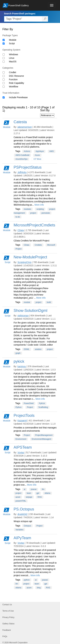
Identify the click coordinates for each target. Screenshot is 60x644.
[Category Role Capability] (4, 83)
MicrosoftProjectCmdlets (34, 225)
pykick (19, 361)
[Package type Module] (4, 40)
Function (13, 79)
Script (12, 43)
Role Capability (16, 83)
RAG (40, 497)
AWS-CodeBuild (22, 155)
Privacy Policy (8, 617)
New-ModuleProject (30, 257)
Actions (27, 151)
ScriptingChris (24, 262)
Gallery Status (8, 624)
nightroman (23, 316)
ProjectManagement (44, 435)
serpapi (29, 497)
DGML (27, 349)
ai (25, 489)
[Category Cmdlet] (4, 72)
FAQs (5, 636)
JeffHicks (22, 172)
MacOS (13, 62)
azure (18, 497)
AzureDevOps (22, 159)
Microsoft (51, 245)
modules (27, 209)
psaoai (34, 489)
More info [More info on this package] (39, 205)
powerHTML (21, 501)
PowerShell (29, 403)
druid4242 (22, 514)
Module (13, 40)
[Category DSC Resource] (4, 76)
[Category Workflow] (4, 87)
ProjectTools (24, 415)
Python (18, 407)
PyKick (42, 403)
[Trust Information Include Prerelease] (4, 97)
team (29, 493)
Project (18, 249)
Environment (21, 439)
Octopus (27, 526)
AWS (52, 151)
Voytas (21, 452)
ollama (47, 493)
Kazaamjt (22, 421)
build (49, 302)
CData (21, 230)
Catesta (20, 122)
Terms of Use (8, 611)
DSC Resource (16, 76)
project (33, 213)
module (27, 302)
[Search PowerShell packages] (45, 19)
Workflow (14, 87)
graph (18, 353)
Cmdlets (38, 245)
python (27, 580)
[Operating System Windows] (4, 55)
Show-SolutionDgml (30, 310)
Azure (37, 155)
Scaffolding (43, 407)
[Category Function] (4, 80)
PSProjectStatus (28, 167)
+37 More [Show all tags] (37, 159)
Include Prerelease (18, 97)
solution (38, 349)
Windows (14, 54)
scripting (40, 209)
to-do (18, 217)
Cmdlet (12, 72)
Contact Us (7, 605)
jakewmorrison (25, 127)
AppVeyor (40, 151)
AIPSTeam (23, 447)
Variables (19, 530)
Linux (12, 58)
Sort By (45, 110)
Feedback (7, 630)
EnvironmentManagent (42, 439)
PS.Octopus (24, 509)
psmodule (46, 213)
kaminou (22, 366)
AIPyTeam (22, 538)
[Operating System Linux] (4, 58)
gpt (38, 493)
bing (39, 588)
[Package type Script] (4, 44)
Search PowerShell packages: (20, 14)
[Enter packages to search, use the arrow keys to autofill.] (23, 19)
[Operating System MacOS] (4, 62)
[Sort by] (47, 115)
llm (43, 489)
